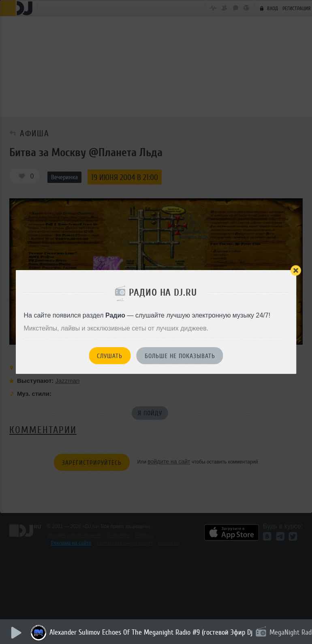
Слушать (110, 356)
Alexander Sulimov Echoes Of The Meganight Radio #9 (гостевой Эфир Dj (151, 632)
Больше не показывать (180, 356)
